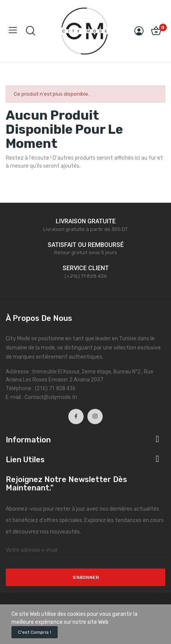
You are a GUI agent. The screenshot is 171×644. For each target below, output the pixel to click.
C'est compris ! (35, 632)
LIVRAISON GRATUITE (86, 221)
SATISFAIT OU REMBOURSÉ (86, 245)
